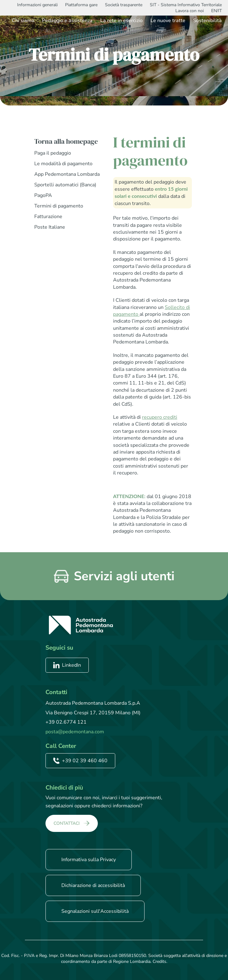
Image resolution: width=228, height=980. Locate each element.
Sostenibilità (207, 21)
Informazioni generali (37, 5)
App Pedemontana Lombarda (67, 174)
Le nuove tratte (168, 21)
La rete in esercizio (121, 21)
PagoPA (43, 195)
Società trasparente (124, 5)
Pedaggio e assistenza (67, 21)
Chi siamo (23, 21)
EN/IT (216, 11)
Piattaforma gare (81, 5)
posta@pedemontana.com (75, 732)
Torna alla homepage (66, 141)
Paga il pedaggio (53, 153)
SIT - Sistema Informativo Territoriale (186, 5)
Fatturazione (48, 217)
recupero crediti (160, 417)
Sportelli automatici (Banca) (65, 185)
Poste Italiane (50, 227)
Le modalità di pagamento (63, 164)
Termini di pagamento (59, 206)
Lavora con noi (190, 11)
